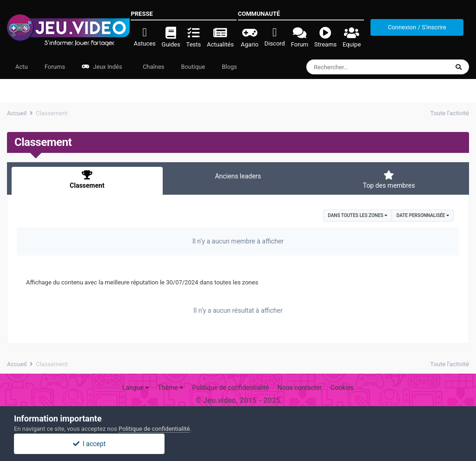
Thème (171, 388)
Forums (55, 67)
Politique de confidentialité (230, 388)
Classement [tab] (87, 180)
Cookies (342, 388)
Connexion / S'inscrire (417, 27)
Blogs (229, 67)
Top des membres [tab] (389, 180)
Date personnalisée (423, 215)
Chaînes (153, 67)
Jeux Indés (102, 67)
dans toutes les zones (357, 215)
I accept (238, 444)
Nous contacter (300, 388)
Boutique (193, 67)
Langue (136, 388)
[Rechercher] (352, 67)
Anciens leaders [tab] (238, 176)
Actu (22, 67)
